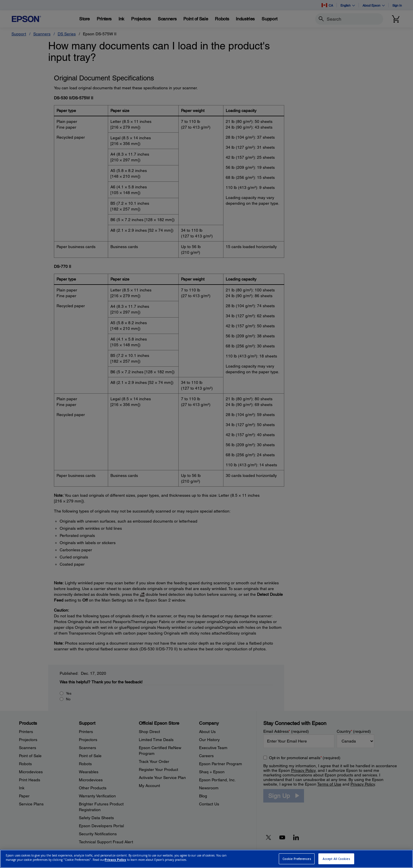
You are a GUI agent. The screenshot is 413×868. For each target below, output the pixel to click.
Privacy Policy (115, 860)
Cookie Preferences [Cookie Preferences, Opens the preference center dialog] (297, 859)
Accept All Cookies (336, 859)
